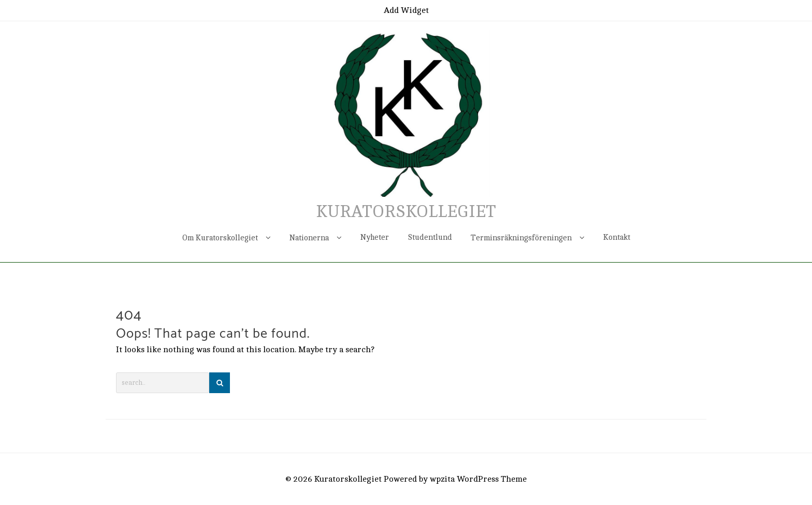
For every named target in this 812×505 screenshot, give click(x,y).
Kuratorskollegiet (406, 212)
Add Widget (406, 10)
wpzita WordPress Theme (478, 479)
